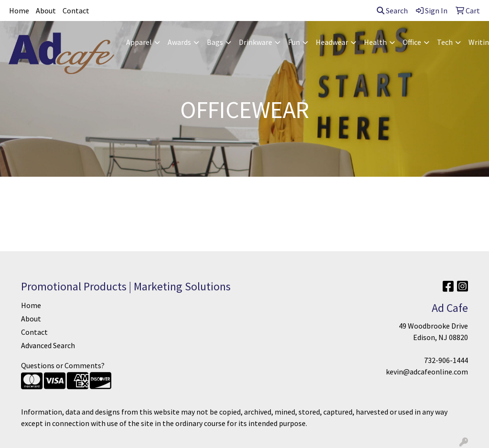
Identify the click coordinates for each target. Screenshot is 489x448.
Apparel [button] (139, 42)
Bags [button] (215, 42)
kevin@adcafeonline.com (427, 372)
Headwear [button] (332, 42)
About (46, 11)
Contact (76, 11)
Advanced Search (48, 345)
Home (19, 11)
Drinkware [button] (255, 42)
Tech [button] (445, 42)
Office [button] (412, 42)
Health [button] (375, 42)
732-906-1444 (446, 360)
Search (392, 11)
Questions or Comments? (63, 365)
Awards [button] (179, 42)
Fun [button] (294, 42)
